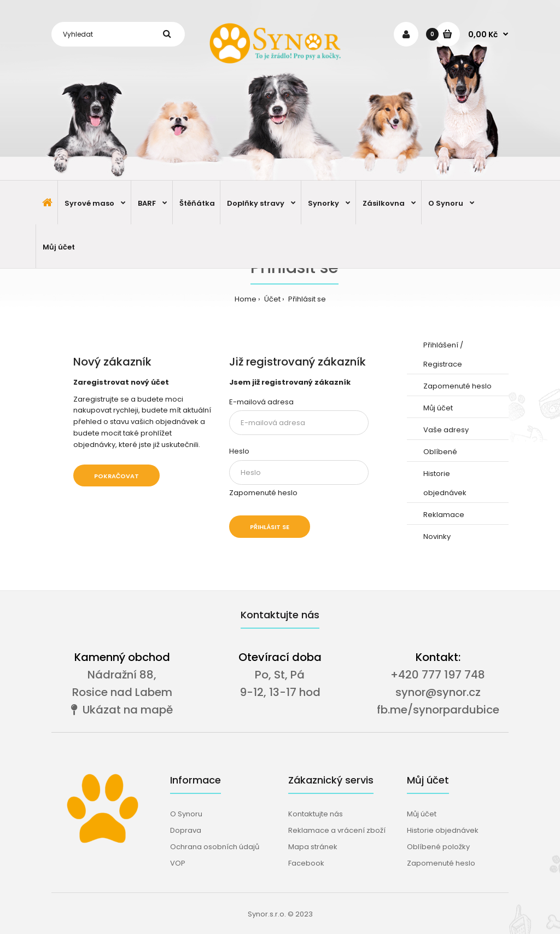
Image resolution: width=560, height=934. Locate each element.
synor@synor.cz (438, 692)
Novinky (437, 536)
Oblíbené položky (438, 847)
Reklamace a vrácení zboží (337, 830)
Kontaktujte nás (316, 814)
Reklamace (444, 515)
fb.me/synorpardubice (438, 710)
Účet (272, 299)
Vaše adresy (446, 430)
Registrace (443, 364)
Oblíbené (440, 452)
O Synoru (186, 814)
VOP (178, 863)
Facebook (306, 863)
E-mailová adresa (261, 402)
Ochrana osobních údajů (215, 847)
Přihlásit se (306, 299)
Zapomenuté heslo (263, 493)
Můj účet (438, 408)
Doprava (186, 830)
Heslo (239, 451)
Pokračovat (116, 476)
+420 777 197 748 (438, 675)
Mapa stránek (313, 847)
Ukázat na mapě (122, 710)
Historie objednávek (443, 830)
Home (246, 299)
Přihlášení (441, 345)
